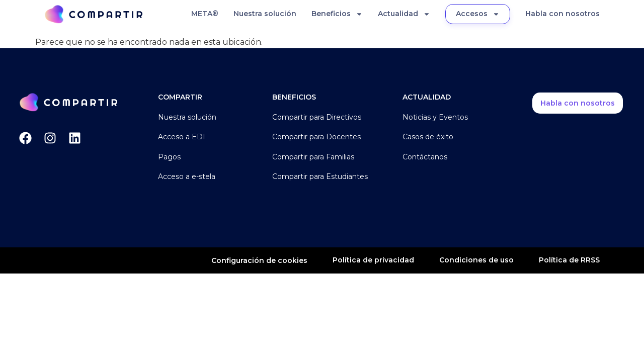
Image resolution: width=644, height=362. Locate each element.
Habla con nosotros (562, 14)
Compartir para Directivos (317, 117)
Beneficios (337, 14)
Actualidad (404, 14)
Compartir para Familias (313, 157)
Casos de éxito (428, 137)
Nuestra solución (265, 14)
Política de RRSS (569, 260)
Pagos (169, 157)
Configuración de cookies (259, 260)
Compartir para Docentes (316, 137)
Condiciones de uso (476, 260)
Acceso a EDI (182, 137)
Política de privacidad (373, 260)
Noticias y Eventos (435, 117)
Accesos (478, 14)
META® (205, 14)
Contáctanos (425, 157)
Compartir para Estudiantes (320, 176)
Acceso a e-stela (187, 176)
